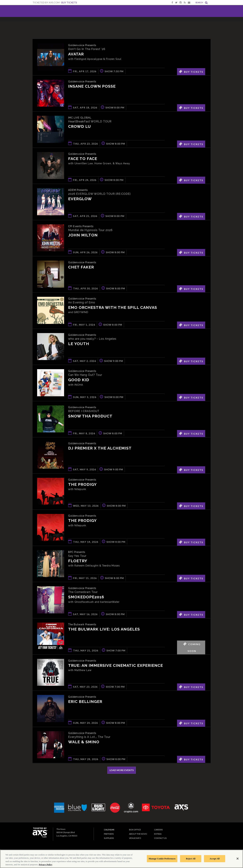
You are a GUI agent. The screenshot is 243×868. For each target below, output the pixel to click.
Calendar (109, 830)
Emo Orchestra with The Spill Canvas (113, 308)
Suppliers (109, 838)
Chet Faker (81, 267)
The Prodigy (82, 485)
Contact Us (160, 838)
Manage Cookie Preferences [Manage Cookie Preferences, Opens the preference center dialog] (162, 859)
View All (206, 24)
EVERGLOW (80, 199)
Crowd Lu (80, 127)
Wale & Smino (84, 742)
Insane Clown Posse (92, 87)
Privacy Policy (46, 865)
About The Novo (138, 834)
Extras (158, 834)
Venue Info (135, 838)
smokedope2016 (86, 597)
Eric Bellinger (85, 702)
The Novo (44, 11)
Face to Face (83, 159)
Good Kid (79, 380)
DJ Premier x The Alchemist (100, 448)
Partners (109, 834)
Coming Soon (192, 646)
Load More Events (122, 770)
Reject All (191, 859)
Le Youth (79, 344)
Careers (158, 830)
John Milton (83, 235)
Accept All (215, 859)
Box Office (135, 830)
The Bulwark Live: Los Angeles (104, 629)
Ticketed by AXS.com (121, 25)
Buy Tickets (69, 2)
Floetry (78, 561)
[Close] (238, 859)
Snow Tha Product (90, 416)
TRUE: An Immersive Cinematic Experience (116, 666)
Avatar (76, 54)
